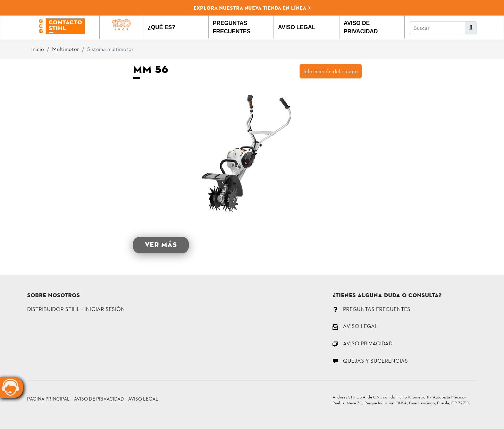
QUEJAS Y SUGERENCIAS (370, 360)
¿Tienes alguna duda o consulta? (387, 296)
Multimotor (66, 49)
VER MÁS (161, 245)
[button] (176, 27)
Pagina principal (48, 399)
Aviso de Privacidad (99, 399)
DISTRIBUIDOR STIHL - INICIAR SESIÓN (76, 309)
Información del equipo (331, 71)
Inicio (38, 49)
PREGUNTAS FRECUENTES (371, 309)
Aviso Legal (143, 399)
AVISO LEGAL (355, 326)
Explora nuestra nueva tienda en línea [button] (252, 8)
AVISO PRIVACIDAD (363, 343)
